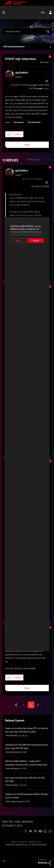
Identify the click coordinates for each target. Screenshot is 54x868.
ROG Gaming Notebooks (14, 47)
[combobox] (27, 31)
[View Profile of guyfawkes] (22, 73)
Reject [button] (16, 240)
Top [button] (4, 861)
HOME (17, 822)
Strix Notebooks (34, 122)
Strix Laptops (19, 122)
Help (43, 13)
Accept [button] (38, 240)
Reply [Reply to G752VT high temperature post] (27, 145)
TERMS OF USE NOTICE (19, 842)
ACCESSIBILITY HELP (12, 826)
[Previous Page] (16, 705)
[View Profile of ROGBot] (46, 89)
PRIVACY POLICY (36, 842)
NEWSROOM (27, 822)
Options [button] (50, 47)
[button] (9, 134)
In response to (33, 179)
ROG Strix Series (13, 736)
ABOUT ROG (8, 822)
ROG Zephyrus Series (14, 802)
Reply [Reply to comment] (27, 688)
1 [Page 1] (23, 705)
